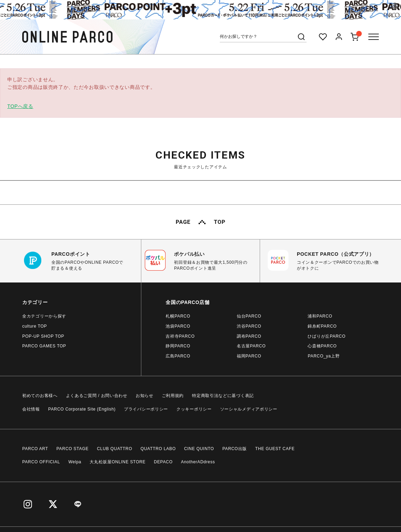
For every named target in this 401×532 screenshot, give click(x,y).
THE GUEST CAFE (275, 449)
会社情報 (31, 409)
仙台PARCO (249, 316)
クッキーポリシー (194, 409)
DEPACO (163, 462)
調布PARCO (249, 336)
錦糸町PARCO (322, 326)
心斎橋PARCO (322, 346)
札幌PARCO (178, 316)
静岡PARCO (178, 346)
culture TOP (35, 326)
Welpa (75, 462)
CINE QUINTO (199, 449)
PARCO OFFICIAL (41, 462)
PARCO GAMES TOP (44, 346)
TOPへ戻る (20, 106)
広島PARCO (178, 356)
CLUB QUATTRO (115, 449)
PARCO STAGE (73, 449)
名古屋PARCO (251, 346)
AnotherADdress (198, 462)
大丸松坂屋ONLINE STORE (118, 462)
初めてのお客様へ (40, 396)
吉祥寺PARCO (180, 336)
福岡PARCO (249, 356)
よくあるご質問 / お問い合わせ (97, 396)
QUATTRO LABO (158, 449)
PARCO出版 (235, 449)
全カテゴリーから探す (44, 316)
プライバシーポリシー (146, 409)
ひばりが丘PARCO (327, 336)
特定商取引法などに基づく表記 (223, 396)
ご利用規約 (173, 396)
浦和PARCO (320, 316)
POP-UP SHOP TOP (43, 336)
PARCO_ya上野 (324, 356)
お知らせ (145, 396)
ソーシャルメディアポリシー (249, 409)
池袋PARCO (178, 326)
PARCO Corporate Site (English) (82, 409)
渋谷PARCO (249, 326)
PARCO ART (35, 449)
